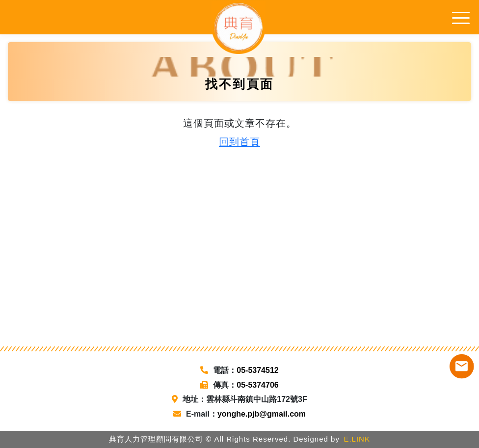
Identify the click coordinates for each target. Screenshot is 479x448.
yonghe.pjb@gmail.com (262, 414)
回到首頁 (239, 142)
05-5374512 (257, 370)
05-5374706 (257, 385)
